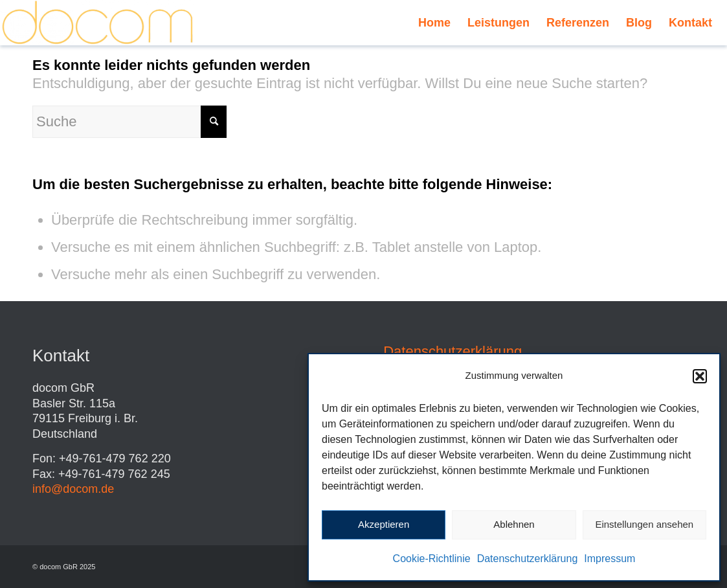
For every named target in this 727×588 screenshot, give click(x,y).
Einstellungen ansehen (644, 524)
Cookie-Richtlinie (432, 559)
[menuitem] (434, 23)
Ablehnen (514, 524)
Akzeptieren (384, 524)
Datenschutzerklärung (528, 559)
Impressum (610, 559)
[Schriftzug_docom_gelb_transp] (97, 23)
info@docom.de (73, 489)
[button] (700, 376)
